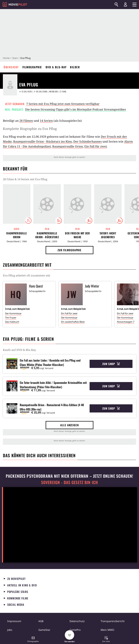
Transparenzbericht (113, 621)
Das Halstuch (12, 322)
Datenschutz (77, 621)
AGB (41, 621)
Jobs (10, 630)
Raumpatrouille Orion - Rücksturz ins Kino (43, 141)
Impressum (14, 621)
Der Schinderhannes (88, 141)
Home (6, 58)
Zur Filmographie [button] (69, 250)
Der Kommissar (13, 313)
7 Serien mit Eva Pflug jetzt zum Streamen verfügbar (63, 104)
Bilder (75, 67)
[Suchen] (116, 5)
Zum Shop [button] (111, 364)
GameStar (44, 630)
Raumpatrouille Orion (68, 146)
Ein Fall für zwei (96, 146)
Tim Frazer (11, 318)
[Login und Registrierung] (125, 5)
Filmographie (32, 67)
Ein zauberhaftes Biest (73, 322)
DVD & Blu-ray (56, 67)
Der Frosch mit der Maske (77, 235)
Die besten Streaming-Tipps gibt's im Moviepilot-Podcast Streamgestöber (76, 109)
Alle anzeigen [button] (69, 425)
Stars (15, 58)
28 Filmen (26, 121)
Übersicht (11, 67)
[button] (33, 640)
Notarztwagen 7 (126, 322)
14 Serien (46, 121)
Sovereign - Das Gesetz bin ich (69, 482)
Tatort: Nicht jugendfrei (108, 235)
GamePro (75, 630)
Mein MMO (107, 630)
